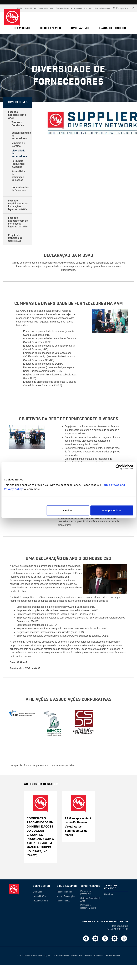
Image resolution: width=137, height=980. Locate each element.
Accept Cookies (112, 510)
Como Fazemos (80, 28)
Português (120, 8)
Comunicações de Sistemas (20, 189)
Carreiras (108, 894)
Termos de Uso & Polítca (94, 956)
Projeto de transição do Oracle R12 (15, 238)
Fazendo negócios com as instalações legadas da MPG (18, 205)
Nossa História (40, 896)
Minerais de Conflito (18, 144)
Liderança (37, 892)
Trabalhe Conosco (112, 28)
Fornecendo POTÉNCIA (86, 893)
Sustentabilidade (46, 8)
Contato (88, 8)
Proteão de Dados (113, 956)
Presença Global (41, 901)
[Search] (134, 8)
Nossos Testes (63, 901)
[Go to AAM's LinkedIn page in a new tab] (97, 938)
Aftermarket (77, 8)
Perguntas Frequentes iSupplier (18, 164)
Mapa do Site (77, 956)
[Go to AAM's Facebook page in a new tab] (87, 938)
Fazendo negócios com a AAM (17, 115)
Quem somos (23, 28)
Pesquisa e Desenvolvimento (88, 907)
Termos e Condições (18, 124)
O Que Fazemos (50, 28)
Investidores (30, 8)
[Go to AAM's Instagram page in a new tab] (124, 938)
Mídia (20, 8)
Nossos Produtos (65, 892)
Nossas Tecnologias (66, 896)
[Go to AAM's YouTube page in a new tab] (116, 938)
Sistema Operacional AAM (90, 900)
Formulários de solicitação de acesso (19, 176)
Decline (68, 510)
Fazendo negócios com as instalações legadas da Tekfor (18, 222)
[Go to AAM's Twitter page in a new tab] (106, 938)
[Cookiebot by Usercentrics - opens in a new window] (118, 467)
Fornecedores (62, 8)
